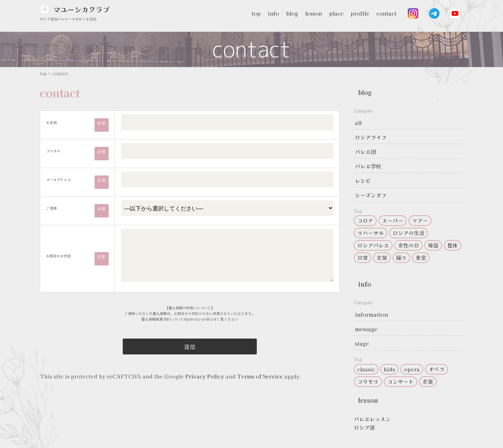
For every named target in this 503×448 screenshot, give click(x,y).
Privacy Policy (205, 376)
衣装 (382, 258)
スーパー (393, 220)
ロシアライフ (371, 137)
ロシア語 (364, 427)
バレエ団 (365, 152)
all (358, 123)
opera (412, 369)
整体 (453, 245)
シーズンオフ (371, 195)
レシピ (363, 181)
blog (292, 13)
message (366, 329)
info (273, 13)
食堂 (421, 258)
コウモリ (368, 381)
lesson (314, 13)
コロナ (365, 220)
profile (360, 13)
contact (386, 13)
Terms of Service (260, 376)
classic (366, 369)
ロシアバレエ (373, 245)
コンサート (401, 381)
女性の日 (408, 245)
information (371, 314)
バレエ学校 (368, 166)
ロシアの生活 (408, 233)
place (336, 13)
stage (362, 343)
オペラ (437, 369)
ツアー (420, 220)
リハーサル (371, 233)
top (256, 13)
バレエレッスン (372, 419)
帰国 (433, 245)
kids (389, 369)
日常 (363, 258)
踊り (401, 258)
